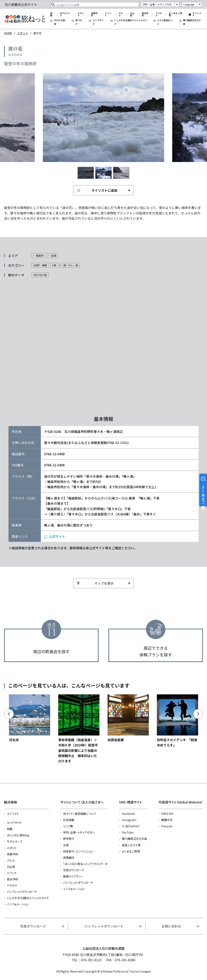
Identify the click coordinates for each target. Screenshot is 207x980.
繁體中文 (167, 820)
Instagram (129, 820)
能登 (54, 255)
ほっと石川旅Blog (18, 835)
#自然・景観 (40, 265)
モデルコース (65, 14)
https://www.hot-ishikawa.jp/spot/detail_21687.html (79, 729)
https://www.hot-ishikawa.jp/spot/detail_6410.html (177, 721)
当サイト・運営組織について (80, 814)
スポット (81, 14)
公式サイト (57, 536)
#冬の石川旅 (40, 275)
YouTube (128, 832)
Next (197, 118)
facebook (128, 814)
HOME (8, 33)
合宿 (66, 845)
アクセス (159, 14)
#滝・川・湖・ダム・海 (65, 265)
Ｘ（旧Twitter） (131, 826)
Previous (10, 118)
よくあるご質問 (175, 14)
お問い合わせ (171, 926)
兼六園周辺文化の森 (192, 22)
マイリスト (197, 14)
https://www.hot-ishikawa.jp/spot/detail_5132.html (30, 718)
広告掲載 (69, 820)
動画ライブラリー (73, 876)
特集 (51, 14)
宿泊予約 (145, 14)
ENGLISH (167, 814)
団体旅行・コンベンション (78, 851)
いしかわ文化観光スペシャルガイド (131, 22)
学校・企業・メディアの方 (157, 4)
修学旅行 (69, 839)
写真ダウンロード (74, 870)
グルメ (121, 14)
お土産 (132, 14)
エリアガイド (98, 22)
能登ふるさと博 (131, 845)
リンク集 (68, 826)
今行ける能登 (60, 22)
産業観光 (69, 858)
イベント (108, 14)
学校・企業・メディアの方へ (79, 832)
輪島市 (40, 255)
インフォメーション (18, 904)
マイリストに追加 (104, 190)
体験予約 (94, 14)
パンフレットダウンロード (22, 892)
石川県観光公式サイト (25, 19)
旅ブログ (79, 22)
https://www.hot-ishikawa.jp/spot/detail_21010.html (128, 718)
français (167, 826)
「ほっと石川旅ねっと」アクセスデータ (85, 864)
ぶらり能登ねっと (165, 22)
